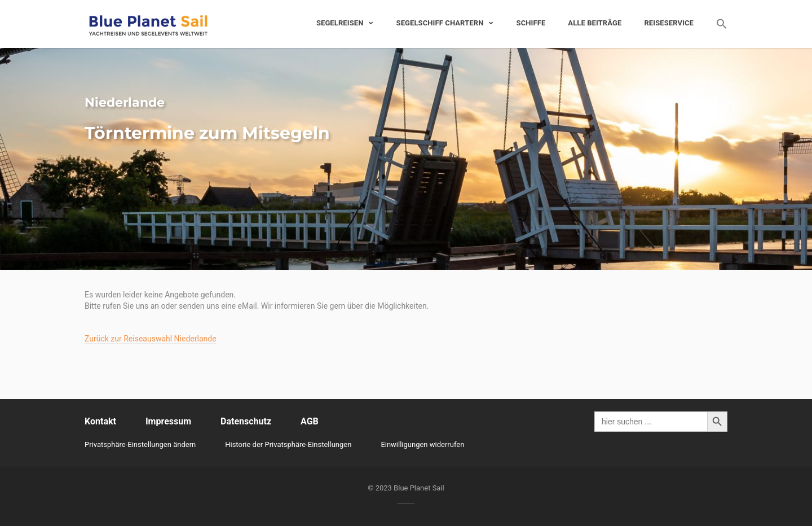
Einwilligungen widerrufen (422, 444)
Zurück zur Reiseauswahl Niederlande (151, 339)
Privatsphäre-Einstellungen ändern (140, 444)
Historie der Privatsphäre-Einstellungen (288, 444)
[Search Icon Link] (716, 24)
